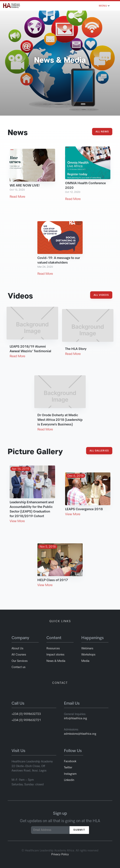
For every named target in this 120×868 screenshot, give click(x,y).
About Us (17, 648)
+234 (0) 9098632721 (26, 720)
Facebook (70, 761)
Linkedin (69, 780)
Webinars (87, 648)
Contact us (18, 667)
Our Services (20, 661)
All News (102, 132)
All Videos (101, 295)
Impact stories (55, 655)
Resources (53, 648)
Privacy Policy (60, 854)
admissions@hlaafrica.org (80, 734)
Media (85, 661)
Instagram (70, 774)
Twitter (68, 768)
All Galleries (99, 451)
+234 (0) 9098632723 (26, 714)
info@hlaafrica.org (76, 718)
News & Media (56, 661)
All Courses (19, 655)
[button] (105, 6)
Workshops (88, 655)
